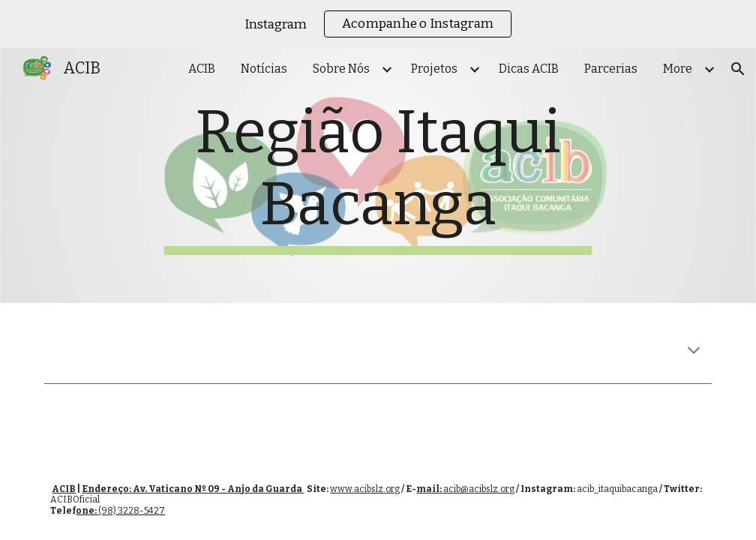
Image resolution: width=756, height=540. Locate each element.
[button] (738, 69)
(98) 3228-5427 (132, 511)
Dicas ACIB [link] (529, 69)
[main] (378, 175)
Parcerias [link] (611, 69)
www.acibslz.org (365, 489)
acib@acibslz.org (479, 489)
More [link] (678, 69)
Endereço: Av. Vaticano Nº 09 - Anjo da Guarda (193, 489)
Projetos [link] (434, 69)
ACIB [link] (202, 69)
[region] (378, 24)
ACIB (64, 489)
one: (87, 511)
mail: (430, 489)
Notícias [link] (264, 69)
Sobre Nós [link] (341, 69)
